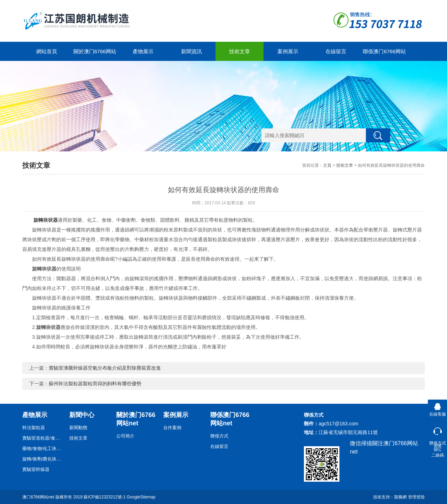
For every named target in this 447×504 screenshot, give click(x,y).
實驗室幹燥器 (36, 469)
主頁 (327, 165)
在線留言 (336, 51)
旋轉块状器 (46, 220)
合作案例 (172, 428)
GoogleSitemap (141, 497)
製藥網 (400, 497)
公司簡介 (125, 436)
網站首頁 (47, 51)
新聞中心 (82, 415)
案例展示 (288, 51)
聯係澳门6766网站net (384, 55)
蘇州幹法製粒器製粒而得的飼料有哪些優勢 (95, 384)
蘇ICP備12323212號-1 (104, 497)
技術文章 (240, 51)
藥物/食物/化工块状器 (43, 448)
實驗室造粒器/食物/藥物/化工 (43, 438)
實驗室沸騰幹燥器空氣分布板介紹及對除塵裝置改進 (105, 368)
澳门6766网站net (38, 497)
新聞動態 (78, 428)
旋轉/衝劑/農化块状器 (43, 459)
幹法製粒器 (34, 428)
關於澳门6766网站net (95, 55)
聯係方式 (219, 436)
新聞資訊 (191, 51)
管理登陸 (416, 497)
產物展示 (143, 51)
